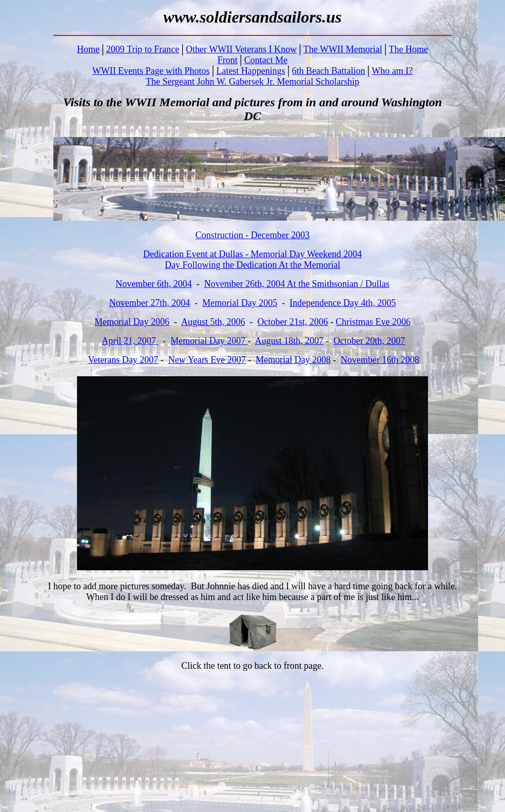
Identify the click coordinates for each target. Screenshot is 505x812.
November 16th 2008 (380, 360)
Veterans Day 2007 (123, 360)
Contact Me (266, 60)
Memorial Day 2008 (293, 360)
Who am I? (392, 71)
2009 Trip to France (143, 49)
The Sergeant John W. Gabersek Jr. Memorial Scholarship (252, 82)
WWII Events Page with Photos (151, 71)
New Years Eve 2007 (207, 360)
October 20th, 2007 (369, 341)
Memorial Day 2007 (209, 341)
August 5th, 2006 (213, 322)
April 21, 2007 (130, 341)
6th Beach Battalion (329, 71)
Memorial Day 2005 (240, 303)
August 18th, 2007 (289, 341)
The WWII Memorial (343, 49)
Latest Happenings (250, 71)
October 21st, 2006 (293, 322)
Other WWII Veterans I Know (241, 49)
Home (88, 49)
